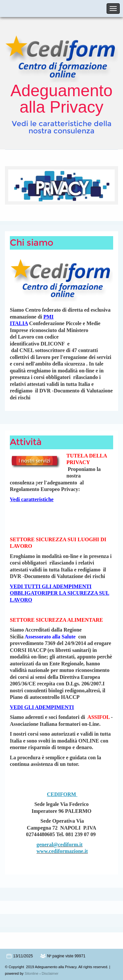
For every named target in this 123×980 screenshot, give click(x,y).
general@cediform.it (60, 845)
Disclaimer (50, 973)
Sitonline (31, 973)
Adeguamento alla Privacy (61, 99)
